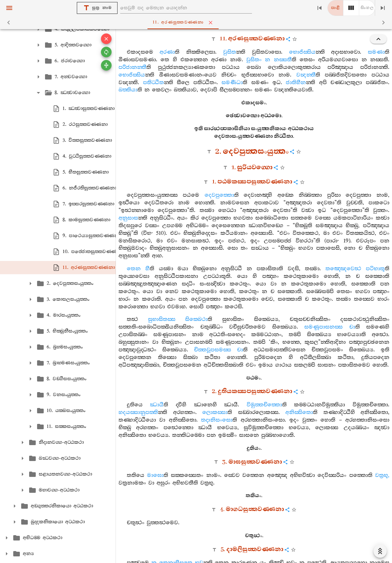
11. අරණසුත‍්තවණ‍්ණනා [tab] (197, 23)
